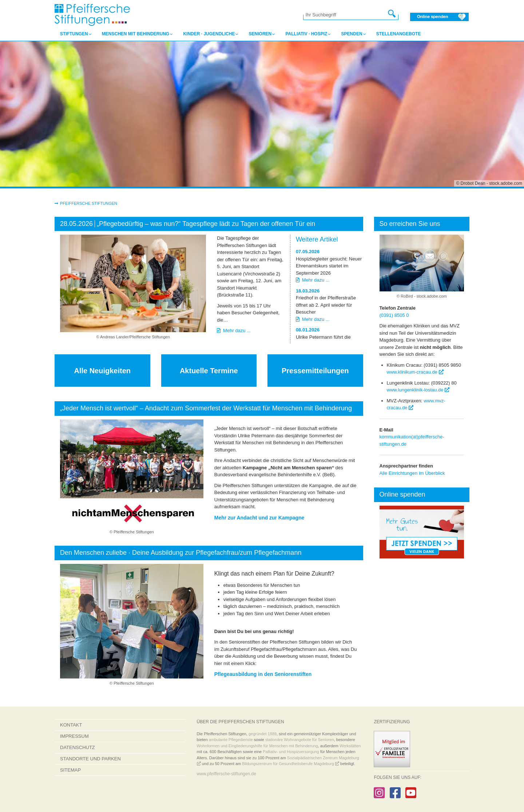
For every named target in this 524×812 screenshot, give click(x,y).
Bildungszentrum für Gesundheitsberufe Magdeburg (291, 764)
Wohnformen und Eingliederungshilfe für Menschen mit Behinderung (257, 746)
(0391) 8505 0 (394, 315)
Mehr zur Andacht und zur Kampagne (259, 518)
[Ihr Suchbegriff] (347, 15)
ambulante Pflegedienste (231, 740)
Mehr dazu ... (234, 331)
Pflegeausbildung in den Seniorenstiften (263, 674)
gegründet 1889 (263, 734)
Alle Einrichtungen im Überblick (412, 473)
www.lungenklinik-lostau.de (418, 390)
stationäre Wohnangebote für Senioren (300, 740)
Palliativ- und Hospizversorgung (291, 752)
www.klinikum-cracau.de (415, 372)
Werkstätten (350, 746)
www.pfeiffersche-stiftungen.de (227, 774)
